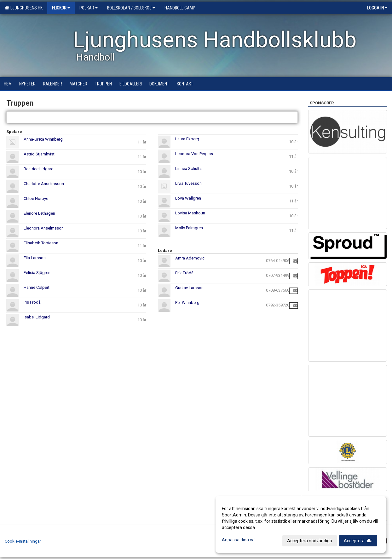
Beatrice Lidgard (39, 169)
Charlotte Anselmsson (44, 184)
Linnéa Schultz (188, 169)
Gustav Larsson (189, 288)
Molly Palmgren (189, 228)
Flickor (61, 8)
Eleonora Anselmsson (44, 228)
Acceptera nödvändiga (310, 541)
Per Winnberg (187, 303)
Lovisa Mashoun (190, 213)
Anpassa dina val (239, 540)
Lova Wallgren (188, 198)
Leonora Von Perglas (194, 154)
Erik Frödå (184, 273)
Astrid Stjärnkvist (39, 154)
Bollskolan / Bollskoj (131, 8)
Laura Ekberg (187, 139)
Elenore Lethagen (39, 213)
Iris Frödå (32, 302)
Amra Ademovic (190, 258)
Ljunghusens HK (24, 8)
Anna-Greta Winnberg (43, 139)
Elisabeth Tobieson (41, 243)
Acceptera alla (358, 541)
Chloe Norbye (36, 198)
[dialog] (301, 524)
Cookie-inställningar (23, 541)
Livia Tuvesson (188, 183)
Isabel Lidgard (37, 317)
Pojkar (89, 8)
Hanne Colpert (37, 287)
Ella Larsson (35, 258)
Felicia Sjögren (37, 273)
